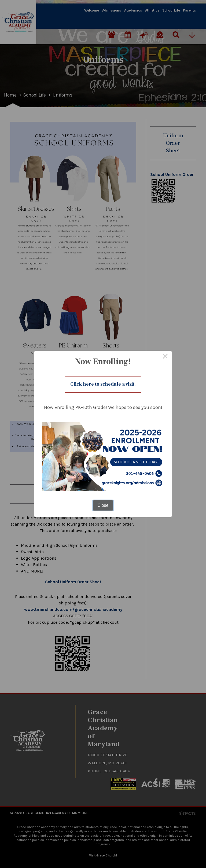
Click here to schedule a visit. (103, 384)
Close (103, 506)
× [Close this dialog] (165, 357)
